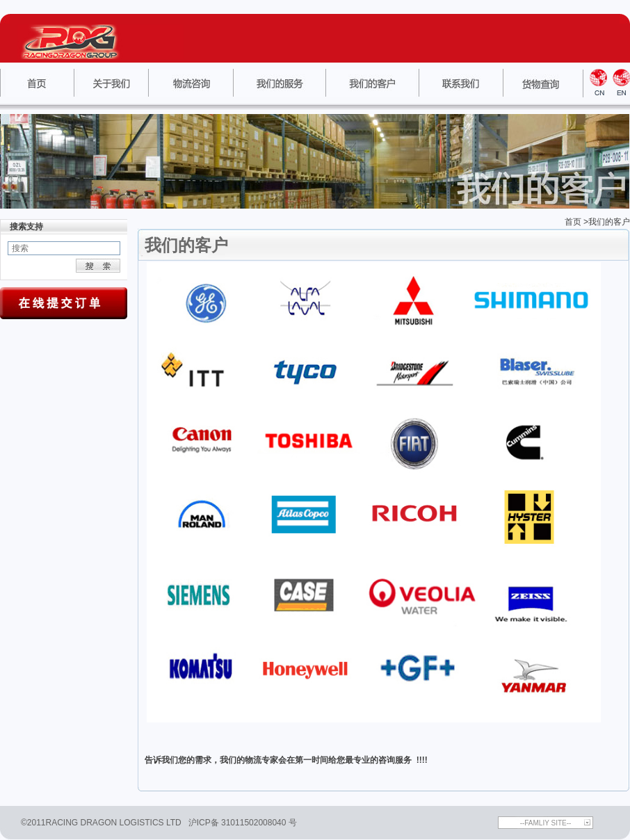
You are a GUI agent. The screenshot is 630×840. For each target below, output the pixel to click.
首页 (573, 222)
